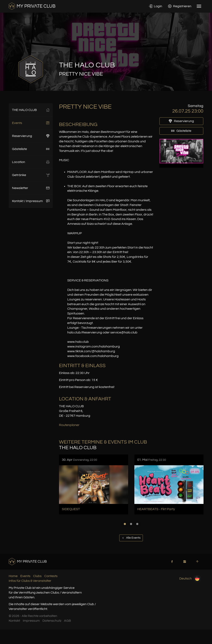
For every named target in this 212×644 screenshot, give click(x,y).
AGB (67, 621)
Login (155, 6)
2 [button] (131, 524)
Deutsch (190, 579)
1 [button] (125, 524)
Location (31, 162)
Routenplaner (69, 425)
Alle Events (131, 538)
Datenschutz (52, 621)
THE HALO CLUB (31, 110)
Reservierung (31, 136)
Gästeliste (31, 149)
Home (13, 576)
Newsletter (31, 188)
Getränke (31, 175)
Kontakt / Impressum (31, 201)
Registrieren (180, 6)
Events (31, 123)
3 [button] (137, 524)
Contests (51, 576)
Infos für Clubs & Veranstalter (30, 581)
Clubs (37, 576)
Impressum (31, 621)
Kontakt (14, 621)
